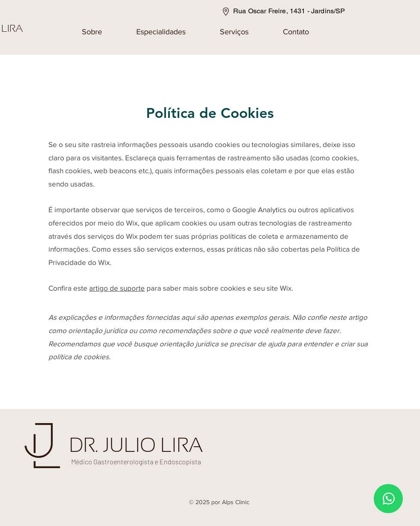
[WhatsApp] (388, 499)
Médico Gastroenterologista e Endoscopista (136, 461)
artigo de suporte (117, 288)
